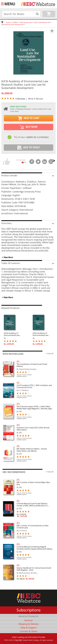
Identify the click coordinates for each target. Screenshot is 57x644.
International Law (26, 22)
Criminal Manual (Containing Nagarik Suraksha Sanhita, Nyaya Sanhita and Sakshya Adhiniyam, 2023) (35, 548)
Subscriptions (29, 610)
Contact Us (34, 616)
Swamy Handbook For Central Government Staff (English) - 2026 (34, 569)
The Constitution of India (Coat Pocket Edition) (32, 365)
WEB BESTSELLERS (13, 354)
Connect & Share (29, 631)
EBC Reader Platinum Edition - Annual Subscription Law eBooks (32, 450)
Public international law (42, 22)
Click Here (14, 111)
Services (28, 620)
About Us (23, 616)
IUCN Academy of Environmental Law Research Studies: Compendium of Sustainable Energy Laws (42, 334)
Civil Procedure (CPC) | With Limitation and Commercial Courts (34, 386)
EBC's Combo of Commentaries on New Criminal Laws (32, 527)
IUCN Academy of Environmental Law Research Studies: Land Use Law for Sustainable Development (13, 334)
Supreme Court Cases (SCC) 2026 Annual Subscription (33, 429)
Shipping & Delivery (28, 624)
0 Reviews (20, 99)
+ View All (49, 354)
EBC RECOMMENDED (14, 472)
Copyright (18, 640)
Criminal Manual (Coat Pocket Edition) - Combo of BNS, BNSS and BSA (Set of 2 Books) (32, 505)
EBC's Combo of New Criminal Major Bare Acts (33, 483)
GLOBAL (15, 22)
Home (8, 22)
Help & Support (29, 628)
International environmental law (12, 25)
